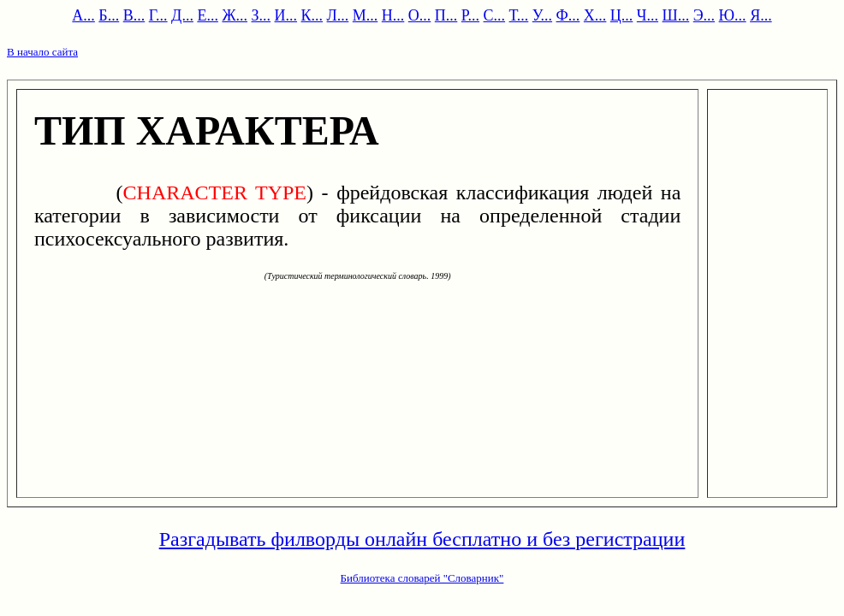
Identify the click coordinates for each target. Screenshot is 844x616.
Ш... (676, 15)
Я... (761, 15)
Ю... (733, 15)
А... (83, 15)
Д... (182, 15)
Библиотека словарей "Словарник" (422, 578)
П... (446, 15)
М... (366, 15)
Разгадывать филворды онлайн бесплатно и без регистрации (422, 539)
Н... (393, 15)
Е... (208, 15)
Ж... (235, 15)
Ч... (648, 15)
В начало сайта (42, 52)
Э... (704, 15)
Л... (338, 15)
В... (134, 15)
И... (286, 15)
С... (495, 15)
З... (262, 15)
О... (420, 15)
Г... (158, 15)
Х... (595, 15)
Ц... (622, 15)
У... (542, 15)
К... (312, 15)
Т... (519, 15)
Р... (470, 15)
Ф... (568, 15)
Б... (109, 15)
